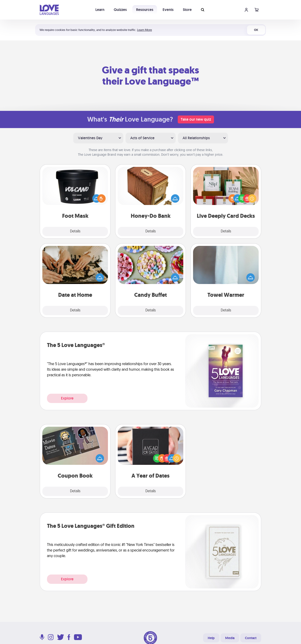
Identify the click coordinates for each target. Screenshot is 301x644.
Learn (100, 10)
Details (75, 231)
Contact (251, 638)
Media (230, 638)
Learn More (144, 30)
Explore (67, 398)
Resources (145, 10)
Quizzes (120, 10)
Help (211, 638)
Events (168, 10)
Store (187, 10)
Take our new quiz (196, 119)
